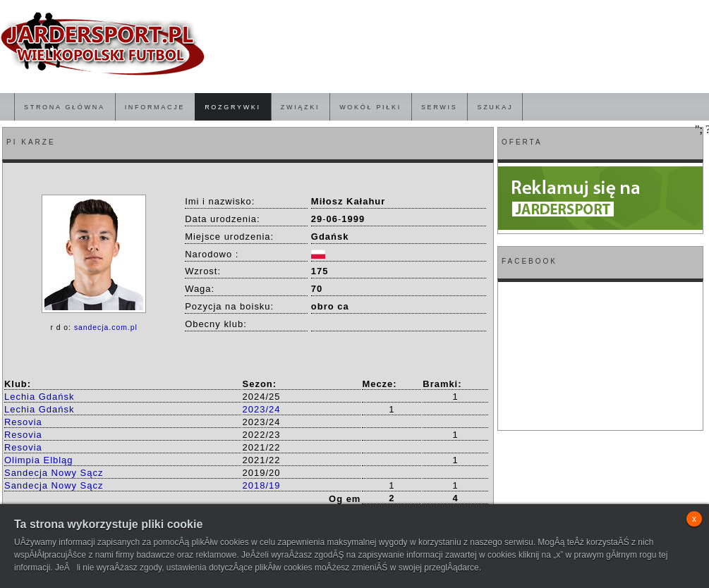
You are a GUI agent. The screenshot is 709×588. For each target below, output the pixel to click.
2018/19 (262, 485)
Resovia (23, 422)
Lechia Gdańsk (39, 397)
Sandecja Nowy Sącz (54, 473)
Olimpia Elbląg (39, 460)
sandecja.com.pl (106, 327)
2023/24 (262, 409)
